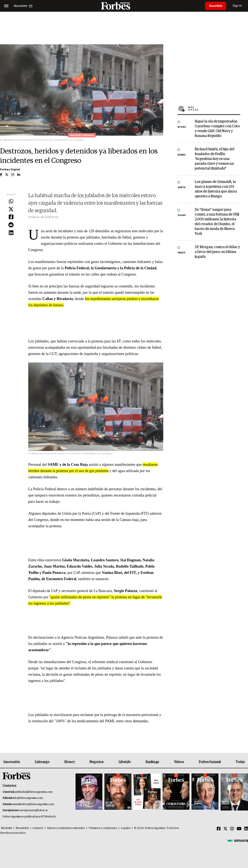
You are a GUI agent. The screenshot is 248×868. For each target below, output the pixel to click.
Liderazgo (42, 762)
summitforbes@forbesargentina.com (33, 804)
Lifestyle (125, 762)
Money (69, 762)
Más (214, 108)
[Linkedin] (246, 829)
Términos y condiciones (103, 828)
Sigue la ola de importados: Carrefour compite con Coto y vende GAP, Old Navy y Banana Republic (217, 129)
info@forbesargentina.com (28, 798)
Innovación (12, 762)
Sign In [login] (238, 6)
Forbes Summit (210, 762)
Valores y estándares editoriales (66, 828)
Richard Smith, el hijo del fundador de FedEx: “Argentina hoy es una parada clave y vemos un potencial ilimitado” (214, 159)
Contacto (38, 828)
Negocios (96, 762)
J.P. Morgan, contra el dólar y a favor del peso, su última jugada (217, 252)
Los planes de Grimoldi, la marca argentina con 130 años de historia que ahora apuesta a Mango (216, 189)
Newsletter (22, 828)
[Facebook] (219, 829)
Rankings (152, 762)
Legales (126, 828)
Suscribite (216, 6)
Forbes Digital (10, 169)
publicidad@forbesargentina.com (34, 792)
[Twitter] (225, 829)
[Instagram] (232, 829)
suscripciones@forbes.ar (33, 810)
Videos (179, 762)
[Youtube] (239, 829)
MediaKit (7, 828)
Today (240, 762)
